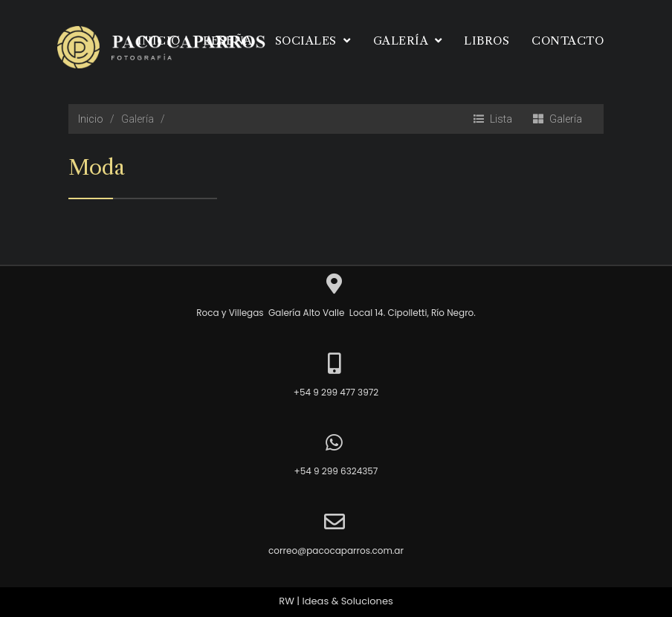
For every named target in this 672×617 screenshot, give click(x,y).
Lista (493, 119)
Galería (558, 119)
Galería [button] (408, 41)
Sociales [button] (313, 41)
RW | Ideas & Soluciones (336, 601)
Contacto (568, 41)
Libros (487, 41)
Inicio (159, 41)
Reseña (228, 41)
